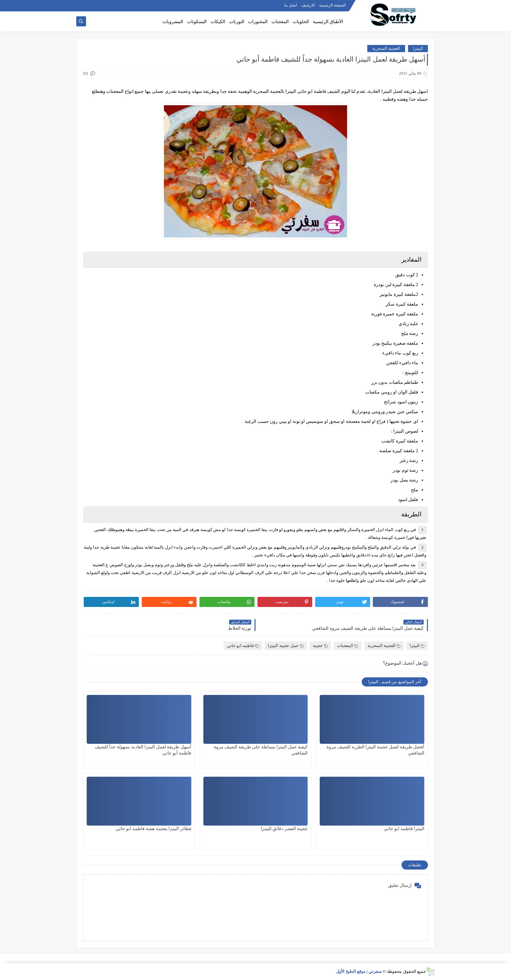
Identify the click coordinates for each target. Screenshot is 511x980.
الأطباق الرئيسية (328, 22)
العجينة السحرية (386, 48)
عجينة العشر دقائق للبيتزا (284, 829)
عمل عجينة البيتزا (286, 646)
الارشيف (308, 5)
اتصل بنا (291, 5)
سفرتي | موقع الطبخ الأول (359, 971)
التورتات (237, 22)
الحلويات (301, 22)
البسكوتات (197, 22)
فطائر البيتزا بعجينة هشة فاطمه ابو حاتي (153, 829)
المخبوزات (258, 22)
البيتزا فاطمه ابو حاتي (404, 829)
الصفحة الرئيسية (332, 5)
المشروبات (173, 22)
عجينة (320, 646)
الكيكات (218, 22)
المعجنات (280, 22)
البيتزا (418, 48)
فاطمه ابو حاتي (243, 646)
